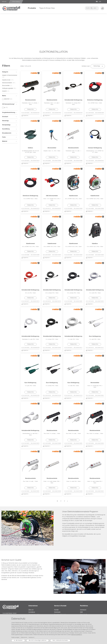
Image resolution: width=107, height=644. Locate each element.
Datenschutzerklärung (76, 635)
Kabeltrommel (73, 196)
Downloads (57, 612)
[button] (97, 8)
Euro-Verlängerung (95, 336)
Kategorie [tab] (5, 72)
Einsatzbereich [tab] (7, 133)
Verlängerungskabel (10, 88)
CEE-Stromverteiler (52, 196)
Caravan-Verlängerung (95, 148)
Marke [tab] (4, 96)
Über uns (31, 610)
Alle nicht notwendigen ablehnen (38, 640)
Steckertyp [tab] (5, 121)
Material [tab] (5, 141)
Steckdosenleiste (30, 100)
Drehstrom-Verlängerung (95, 100)
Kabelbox (95, 244)
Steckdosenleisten (9, 83)
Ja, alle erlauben (18, 640)
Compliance (32, 612)
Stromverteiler (52, 148)
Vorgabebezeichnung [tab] (9, 113)
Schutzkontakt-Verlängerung (73, 100)
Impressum (83, 610)
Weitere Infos (30, 110)
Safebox (30, 148)
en (100, 2)
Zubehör (6, 91)
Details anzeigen (15, 637)
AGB (81, 612)
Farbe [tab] (4, 137)
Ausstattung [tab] (6, 129)
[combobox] (83, 8)
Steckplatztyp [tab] (6, 125)
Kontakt (56, 610)
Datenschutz (24, 637)
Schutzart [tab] (5, 117)
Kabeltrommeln (8, 80)
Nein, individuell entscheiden (60, 640)
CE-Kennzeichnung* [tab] (8, 104)
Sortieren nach (86, 66)
